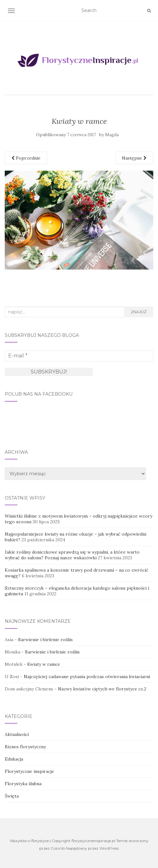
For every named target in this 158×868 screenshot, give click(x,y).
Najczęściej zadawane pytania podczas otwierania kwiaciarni (87, 677)
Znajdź (139, 312)
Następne (134, 158)
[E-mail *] (79, 356)
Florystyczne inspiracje (29, 771)
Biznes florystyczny (25, 747)
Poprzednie (26, 158)
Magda (112, 135)
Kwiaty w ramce (44, 664)
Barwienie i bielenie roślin (45, 640)
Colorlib (58, 848)
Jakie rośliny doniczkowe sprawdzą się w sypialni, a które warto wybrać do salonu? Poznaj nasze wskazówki (72, 555)
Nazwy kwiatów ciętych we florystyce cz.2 (102, 689)
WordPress (109, 848)
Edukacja (14, 759)
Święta (12, 796)
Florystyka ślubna (23, 784)
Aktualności (17, 734)
